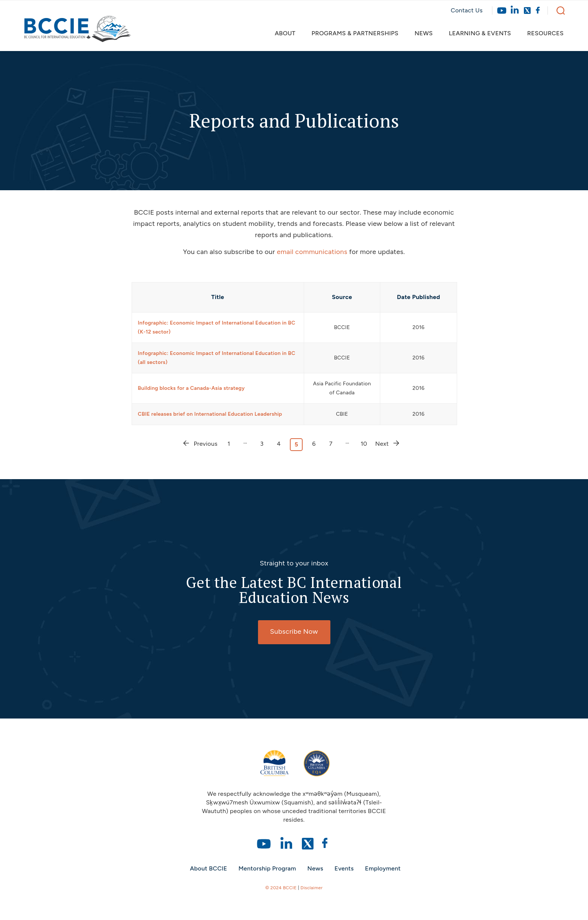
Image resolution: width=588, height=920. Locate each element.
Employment (383, 868)
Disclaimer (311, 888)
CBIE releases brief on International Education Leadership (210, 414)
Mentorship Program (267, 868)
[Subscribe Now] (294, 632)
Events (344, 868)
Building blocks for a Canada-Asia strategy (191, 388)
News (316, 868)
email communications (312, 252)
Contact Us (467, 10)
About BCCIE (208, 868)
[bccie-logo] (78, 33)
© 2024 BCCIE (281, 888)
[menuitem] (288, 33)
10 (364, 444)
